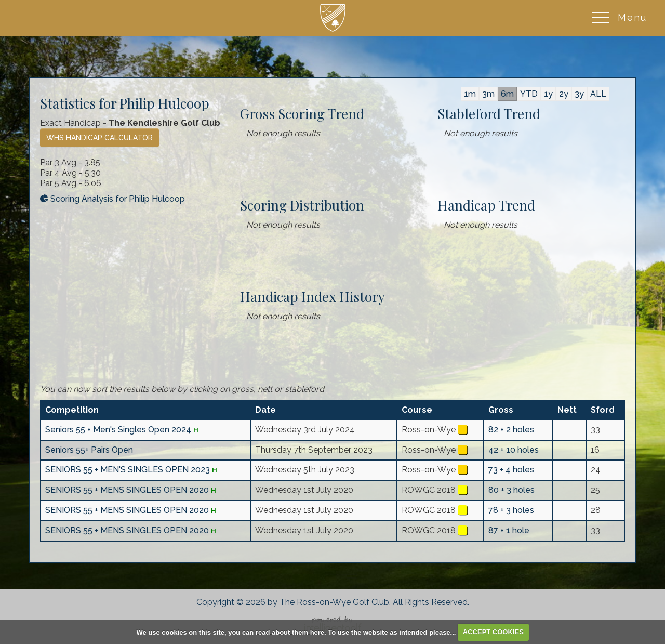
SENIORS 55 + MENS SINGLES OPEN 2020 (127, 490)
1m (470, 94)
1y (548, 94)
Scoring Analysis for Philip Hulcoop (112, 199)
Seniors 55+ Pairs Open (89, 450)
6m (507, 94)
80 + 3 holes (511, 490)
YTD (529, 94)
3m (488, 94)
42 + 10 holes (514, 450)
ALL (598, 94)
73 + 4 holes (511, 470)
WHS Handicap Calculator (99, 138)
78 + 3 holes (511, 510)
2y (564, 94)
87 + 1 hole (509, 530)
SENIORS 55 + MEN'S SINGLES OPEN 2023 (128, 470)
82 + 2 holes (511, 430)
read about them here (290, 632)
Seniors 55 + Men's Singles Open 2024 (118, 430)
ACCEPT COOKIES (493, 632)
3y (579, 94)
